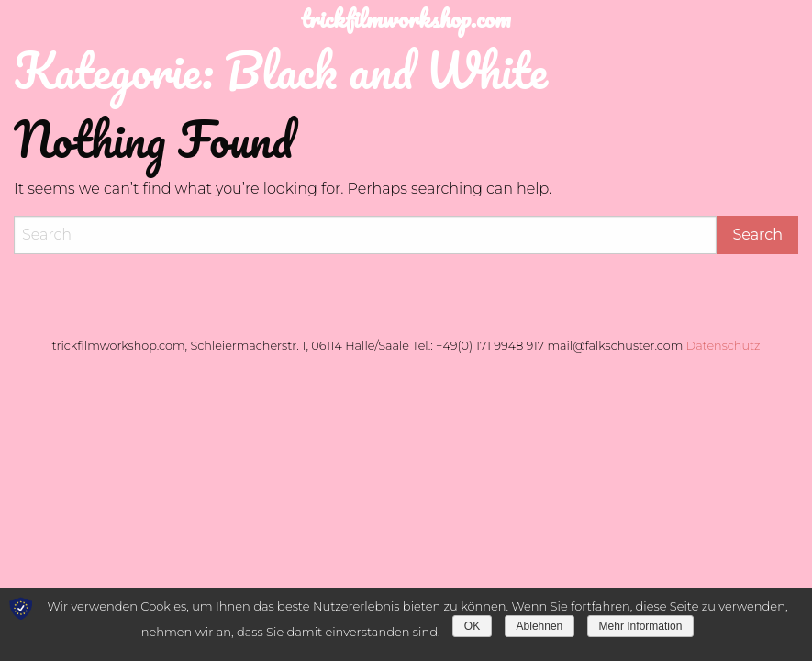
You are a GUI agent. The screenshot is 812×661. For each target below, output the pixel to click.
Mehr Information (641, 626)
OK (472, 626)
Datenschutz (723, 346)
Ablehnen (540, 626)
